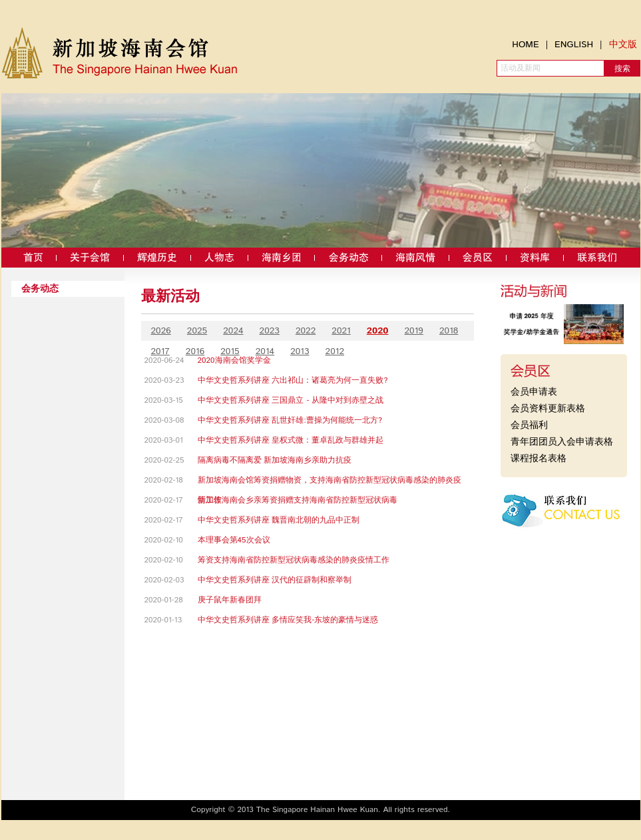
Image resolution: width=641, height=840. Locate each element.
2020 (378, 331)
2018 (449, 331)
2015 (230, 351)
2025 (197, 331)
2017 (160, 351)
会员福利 (529, 425)
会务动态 (40, 289)
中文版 (623, 45)
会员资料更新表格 (548, 409)
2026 (161, 331)
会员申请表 (534, 392)
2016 (195, 351)
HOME (526, 45)
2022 (306, 331)
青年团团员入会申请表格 (562, 442)
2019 (414, 331)
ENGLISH (574, 45)
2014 (265, 351)
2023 (270, 331)
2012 (335, 351)
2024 (233, 331)
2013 (300, 351)
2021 (341, 331)
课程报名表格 (538, 459)
